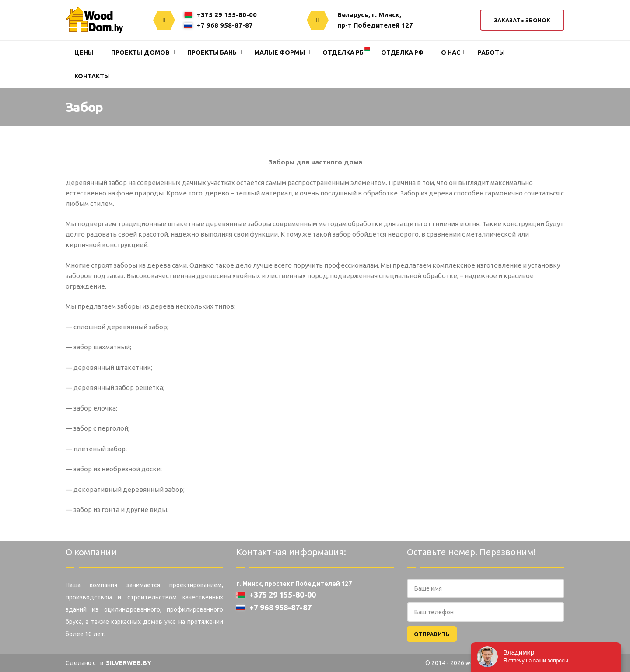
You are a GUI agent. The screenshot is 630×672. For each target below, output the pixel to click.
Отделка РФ (402, 52)
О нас (451, 52)
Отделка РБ (343, 52)
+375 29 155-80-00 (220, 15)
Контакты (92, 76)
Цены (84, 52)
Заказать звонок (522, 20)
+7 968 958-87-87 (218, 25)
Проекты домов (140, 52)
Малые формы (280, 52)
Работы (491, 52)
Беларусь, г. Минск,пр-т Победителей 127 (375, 20)
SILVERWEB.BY (129, 663)
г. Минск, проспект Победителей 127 (294, 584)
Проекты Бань (212, 52)
